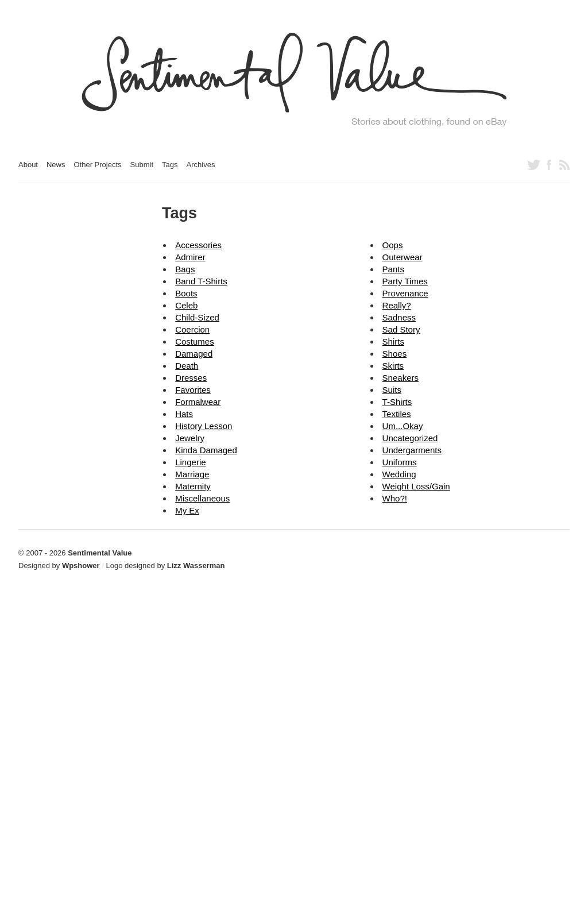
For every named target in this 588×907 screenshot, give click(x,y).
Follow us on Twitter (534, 165)
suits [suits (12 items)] (392, 390)
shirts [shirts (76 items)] (393, 341)
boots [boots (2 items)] (186, 293)
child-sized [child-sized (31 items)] (197, 317)
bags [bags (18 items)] (185, 269)
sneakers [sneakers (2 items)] (401, 378)
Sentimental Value (100, 553)
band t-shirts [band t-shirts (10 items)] (201, 281)
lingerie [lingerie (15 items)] (190, 462)
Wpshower (81, 566)
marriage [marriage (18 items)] (192, 474)
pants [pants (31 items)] (393, 269)
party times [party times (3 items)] (405, 281)
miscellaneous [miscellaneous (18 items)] (202, 498)
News (56, 165)
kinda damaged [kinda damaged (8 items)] (206, 450)
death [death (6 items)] (187, 366)
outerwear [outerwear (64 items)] (403, 257)
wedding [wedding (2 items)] (399, 474)
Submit (142, 165)
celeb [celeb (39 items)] (186, 305)
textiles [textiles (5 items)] (397, 414)
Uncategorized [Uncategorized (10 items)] (410, 438)
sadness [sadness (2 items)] (399, 317)
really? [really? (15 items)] (397, 305)
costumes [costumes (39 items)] (195, 341)
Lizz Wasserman (196, 566)
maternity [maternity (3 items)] (193, 486)
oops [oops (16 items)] (393, 245)
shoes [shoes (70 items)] (395, 354)
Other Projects (98, 165)
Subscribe (564, 165)
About (28, 165)
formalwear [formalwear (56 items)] (198, 402)
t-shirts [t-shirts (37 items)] (397, 402)
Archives (201, 165)
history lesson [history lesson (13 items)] (204, 426)
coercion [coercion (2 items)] (192, 329)
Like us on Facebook (549, 165)
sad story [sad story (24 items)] (401, 329)
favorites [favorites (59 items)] (193, 390)
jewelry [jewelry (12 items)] (190, 438)
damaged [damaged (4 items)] (194, 354)
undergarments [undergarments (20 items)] (412, 450)
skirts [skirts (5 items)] (393, 366)
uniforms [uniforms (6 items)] (400, 462)
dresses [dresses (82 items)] (191, 378)
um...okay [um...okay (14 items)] (403, 426)
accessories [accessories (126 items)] (198, 245)
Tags (170, 165)
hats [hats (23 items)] (184, 414)
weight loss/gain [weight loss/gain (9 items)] (416, 486)
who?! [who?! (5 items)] (395, 498)
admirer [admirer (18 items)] (190, 257)
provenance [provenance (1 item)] (405, 293)
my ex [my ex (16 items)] (187, 510)
